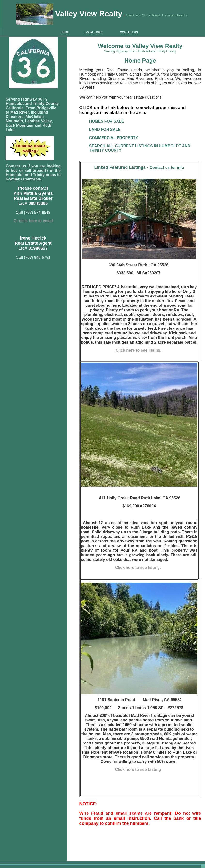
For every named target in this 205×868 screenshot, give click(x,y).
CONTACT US (129, 32)
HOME (65, 32)
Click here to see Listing (139, 769)
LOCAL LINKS (94, 32)
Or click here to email (33, 221)
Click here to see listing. (139, 350)
